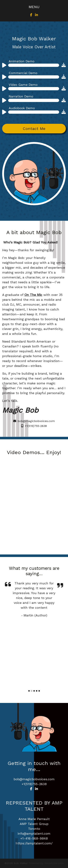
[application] (30, 66)
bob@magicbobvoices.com (34, 421)
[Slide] (29, 691)
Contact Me (34, 129)
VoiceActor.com (54, 863)
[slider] (34, 65)
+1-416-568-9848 (34, 838)
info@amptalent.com (34, 833)
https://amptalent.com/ (34, 843)
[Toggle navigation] (34, 7)
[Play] (4, 66)
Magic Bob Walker (34, 39)
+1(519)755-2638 (34, 426)
